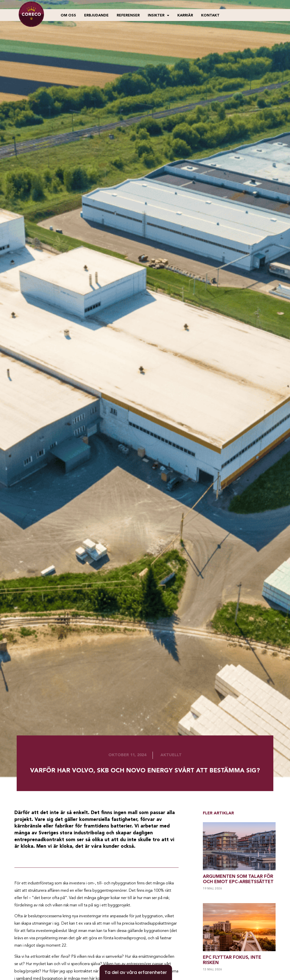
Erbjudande (96, 15)
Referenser (128, 15)
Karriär (185, 15)
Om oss (68, 15)
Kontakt (210, 15)
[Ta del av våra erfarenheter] (136, 972)
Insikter (159, 15)
